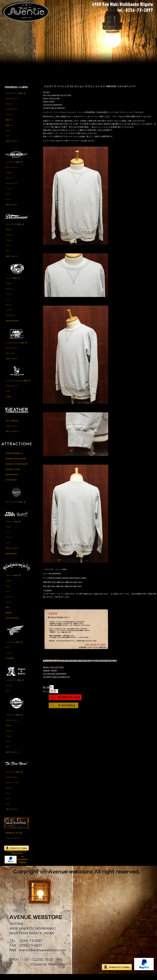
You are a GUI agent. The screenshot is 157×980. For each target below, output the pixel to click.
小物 (7, 613)
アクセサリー (10, 321)
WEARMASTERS (12, 480)
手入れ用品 (9, 664)
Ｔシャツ (9, 120)
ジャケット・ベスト (13, 788)
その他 (8, 402)
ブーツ (8, 653)
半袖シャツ (9, 131)
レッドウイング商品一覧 (14, 648)
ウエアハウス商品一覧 (13, 581)
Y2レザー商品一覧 (12, 426)
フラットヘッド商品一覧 (14, 777)
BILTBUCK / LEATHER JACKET (17, 469)
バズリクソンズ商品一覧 (14, 720)
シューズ (9, 315)
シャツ (8, 199)
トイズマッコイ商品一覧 (14, 167)
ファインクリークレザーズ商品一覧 (18, 386)
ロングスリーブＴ (12, 114)
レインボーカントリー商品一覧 (16, 348)
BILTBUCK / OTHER (13, 475)
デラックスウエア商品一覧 (15, 230)
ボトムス (9, 310)
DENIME (9, 618)
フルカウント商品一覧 (13, 527)
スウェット (9, 183)
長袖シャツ (9, 125)
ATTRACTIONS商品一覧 (14, 459)
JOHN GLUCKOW (12, 326)
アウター (9, 109)
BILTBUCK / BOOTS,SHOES (16, 464)
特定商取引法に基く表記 (14, 838)
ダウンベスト (10, 359)
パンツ (8, 141)
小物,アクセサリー (12, 147)
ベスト (8, 136)
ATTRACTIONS (11, 485)
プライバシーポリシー (13, 844)
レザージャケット (12, 104)
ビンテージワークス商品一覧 (16, 507)
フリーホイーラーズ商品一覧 (16, 99)
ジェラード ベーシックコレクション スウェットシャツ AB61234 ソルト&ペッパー (90, 92)
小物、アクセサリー (13, 437)
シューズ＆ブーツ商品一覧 (15, 685)
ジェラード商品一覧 (13, 284)
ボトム (8, 591)
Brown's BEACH (11, 559)
